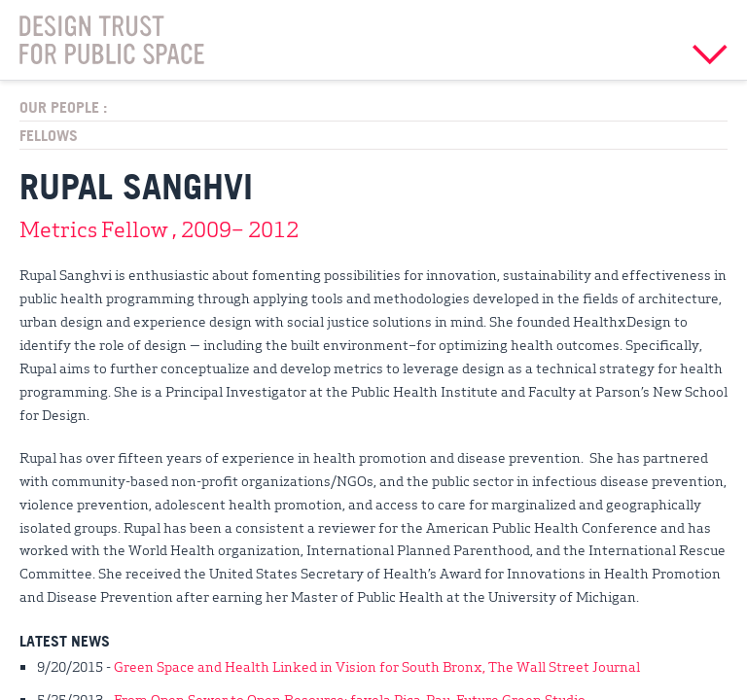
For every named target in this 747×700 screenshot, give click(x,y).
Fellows (49, 135)
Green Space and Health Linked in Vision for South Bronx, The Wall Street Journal (377, 666)
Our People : (63, 107)
